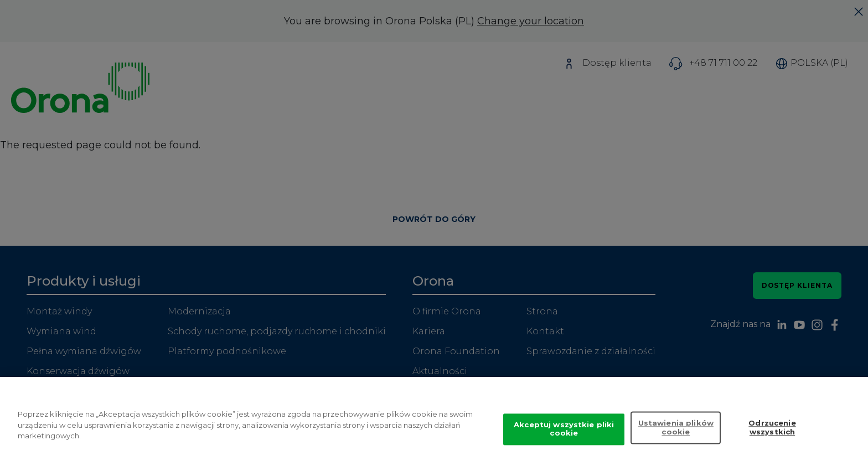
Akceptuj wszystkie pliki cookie (564, 438)
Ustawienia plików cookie (676, 437)
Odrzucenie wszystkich (772, 437)
